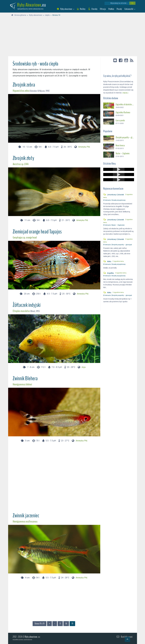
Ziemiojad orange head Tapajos (37, 232)
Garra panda (120, 120)
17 (60, 624)
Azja (84, 367)
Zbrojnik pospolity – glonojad (125, 137)
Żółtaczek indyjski (27, 305)
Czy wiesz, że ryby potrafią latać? (117, 76)
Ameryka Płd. (84, 147)
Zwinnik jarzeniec (26, 516)
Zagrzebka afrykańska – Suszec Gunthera (125, 104)
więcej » (126, 93)
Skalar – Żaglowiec (123, 153)
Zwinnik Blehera (25, 378)
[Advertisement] (72, 37)
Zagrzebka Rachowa (123, 112)
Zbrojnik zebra (24, 85)
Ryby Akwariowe (29, 5)
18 (66, 624)
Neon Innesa (120, 145)
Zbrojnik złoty (23, 158)
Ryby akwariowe (31, 637)
